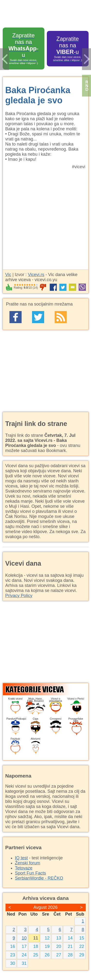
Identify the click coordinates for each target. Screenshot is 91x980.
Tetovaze (24, 868)
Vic (8, 275)
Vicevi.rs (36, 275)
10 (24, 938)
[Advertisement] (45, 217)
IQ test (21, 858)
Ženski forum (28, 863)
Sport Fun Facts (31, 873)
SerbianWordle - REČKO (39, 878)
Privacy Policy (19, 596)
